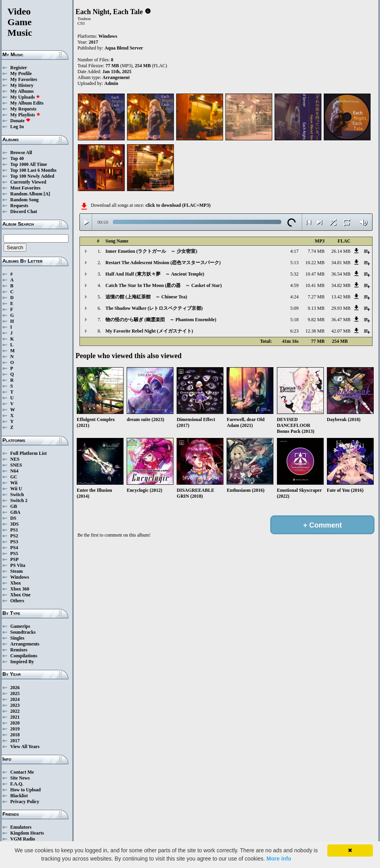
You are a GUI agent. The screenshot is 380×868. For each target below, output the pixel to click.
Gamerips (20, 626)
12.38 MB (315, 331)
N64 (14, 471)
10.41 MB (315, 285)
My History (22, 85)
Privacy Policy (25, 802)
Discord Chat (24, 211)
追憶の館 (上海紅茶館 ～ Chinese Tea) (146, 297)
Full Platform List (29, 453)
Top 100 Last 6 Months (33, 170)
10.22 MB (315, 263)
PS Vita (18, 565)
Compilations (24, 656)
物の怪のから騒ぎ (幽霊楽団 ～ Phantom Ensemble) (161, 320)
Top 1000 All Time (29, 164)
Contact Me (22, 772)
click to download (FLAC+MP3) (178, 205)
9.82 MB (316, 320)
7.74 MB (316, 251)
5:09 (294, 308)
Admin (111, 83)
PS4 (14, 548)
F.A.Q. (17, 784)
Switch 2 (19, 500)
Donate (20, 121)
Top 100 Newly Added (32, 176)
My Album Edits (27, 103)
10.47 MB (315, 274)
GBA (15, 512)
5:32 (294, 274)
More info (279, 859)
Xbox (16, 583)
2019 (15, 729)
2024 (15, 699)
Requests (19, 206)
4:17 (294, 251)
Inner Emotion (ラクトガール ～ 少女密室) (151, 251)
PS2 (14, 536)
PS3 (14, 542)
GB (14, 506)
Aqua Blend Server (124, 48)
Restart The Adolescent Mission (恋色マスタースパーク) (163, 263)
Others (17, 601)
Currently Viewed (28, 182)
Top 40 (17, 158)
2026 (15, 688)
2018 (15, 735)
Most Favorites (25, 188)
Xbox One (20, 595)
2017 (15, 741)
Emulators (21, 827)
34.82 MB (341, 285)
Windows (20, 577)
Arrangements (25, 644)
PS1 (14, 530)
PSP (14, 559)
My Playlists (25, 115)
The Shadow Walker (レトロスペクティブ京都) (154, 308)
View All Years (25, 747)
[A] (47, 194)
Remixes (19, 650)
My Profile (21, 74)
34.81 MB (341, 263)
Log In (17, 127)
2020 (15, 723)
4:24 (294, 297)
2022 (15, 711)
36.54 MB (341, 274)
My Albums (22, 91)
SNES (16, 465)
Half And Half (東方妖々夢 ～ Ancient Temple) (155, 274)
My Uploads (25, 97)
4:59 (294, 285)
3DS (14, 524)
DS (13, 518)
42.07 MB (341, 331)
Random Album (26, 194)
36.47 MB (341, 320)
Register (19, 68)
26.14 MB (341, 251)
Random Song (24, 200)
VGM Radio (23, 839)
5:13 (294, 263)
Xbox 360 (20, 589)
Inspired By (22, 662)
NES (15, 459)
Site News (20, 778)
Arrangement (116, 77)
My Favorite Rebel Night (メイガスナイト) (149, 331)
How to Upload (25, 790)
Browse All (21, 153)
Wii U (16, 489)
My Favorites (24, 79)
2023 (15, 705)
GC (14, 477)
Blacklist (19, 796)
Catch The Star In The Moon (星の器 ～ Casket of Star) (164, 285)
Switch (17, 495)
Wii (14, 483)
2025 (15, 693)
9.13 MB (316, 308)
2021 (15, 717)
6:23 (294, 331)
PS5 (14, 554)
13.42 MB (341, 297)
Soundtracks (23, 632)
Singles (17, 638)
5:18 (294, 320)
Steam (17, 571)
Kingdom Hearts (27, 833)
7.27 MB (316, 297)
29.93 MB (341, 308)
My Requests (23, 109)
